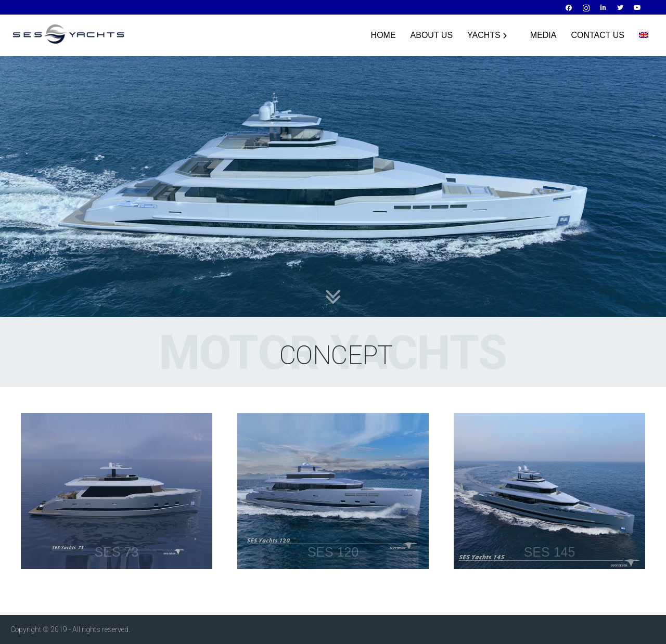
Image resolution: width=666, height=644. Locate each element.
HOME (383, 35)
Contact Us (598, 35)
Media (543, 35)
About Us (432, 35)
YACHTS (487, 35)
